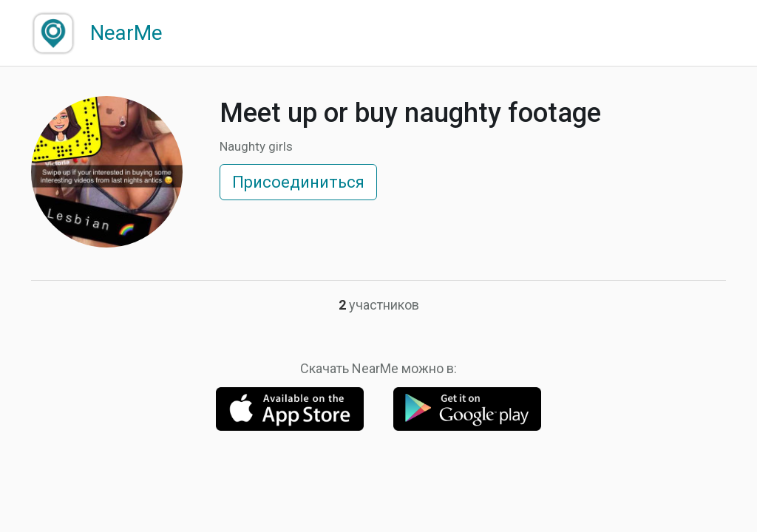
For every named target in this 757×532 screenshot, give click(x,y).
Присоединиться (298, 182)
